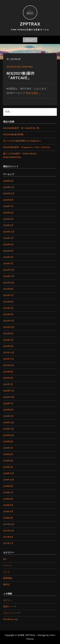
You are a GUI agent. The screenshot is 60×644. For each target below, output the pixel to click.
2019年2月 (8, 467)
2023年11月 (9, 276)
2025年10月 (9, 194)
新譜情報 (8, 578)
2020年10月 (9, 397)
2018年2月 (8, 518)
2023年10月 (9, 283)
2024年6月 (8, 245)
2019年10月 (9, 435)
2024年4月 (8, 251)
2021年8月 (8, 372)
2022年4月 (8, 340)
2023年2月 (8, 314)
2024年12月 (9, 232)
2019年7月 (8, 448)
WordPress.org (10, 619)
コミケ (6, 572)
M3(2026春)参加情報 (13, 135)
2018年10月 (9, 480)
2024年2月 (8, 257)
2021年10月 (9, 365)
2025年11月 (9, 187)
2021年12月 (9, 353)
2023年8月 (8, 289)
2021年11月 (9, 359)
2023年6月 (8, 302)
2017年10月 (9, 531)
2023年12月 (9, 270)
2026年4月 (8, 181)
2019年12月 (9, 423)
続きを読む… (34, 93)
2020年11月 (9, 391)
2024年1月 (8, 264)
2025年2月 (8, 225)
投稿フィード (10, 607)
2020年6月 (8, 410)
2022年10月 (9, 327)
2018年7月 (8, 493)
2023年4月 (8, 308)
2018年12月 (9, 473)
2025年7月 (8, 206)
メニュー (30, 40)
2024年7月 (8, 238)
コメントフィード (12, 613)
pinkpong (27, 67)
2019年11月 (9, 429)
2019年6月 (8, 454)
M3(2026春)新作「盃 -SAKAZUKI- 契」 (22, 128)
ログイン (8, 600)
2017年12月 (9, 524)
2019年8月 (8, 442)
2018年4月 (8, 512)
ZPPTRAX (30, 24)
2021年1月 (8, 384)
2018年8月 (8, 486)
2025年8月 (8, 200)
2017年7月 (8, 543)
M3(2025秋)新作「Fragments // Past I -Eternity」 (28, 147)
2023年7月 (8, 295)
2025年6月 (8, 213)
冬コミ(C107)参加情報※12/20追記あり (22, 141)
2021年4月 (8, 378)
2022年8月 (8, 334)
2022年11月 (9, 321)
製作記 (6, 585)
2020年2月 (8, 416)
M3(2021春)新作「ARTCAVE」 (20, 76)
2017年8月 (8, 537)
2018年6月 (8, 499)
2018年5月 (8, 505)
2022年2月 (8, 346)
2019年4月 (8, 461)
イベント (8, 566)
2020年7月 (8, 404)
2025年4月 (8, 219)
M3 (5, 559)
